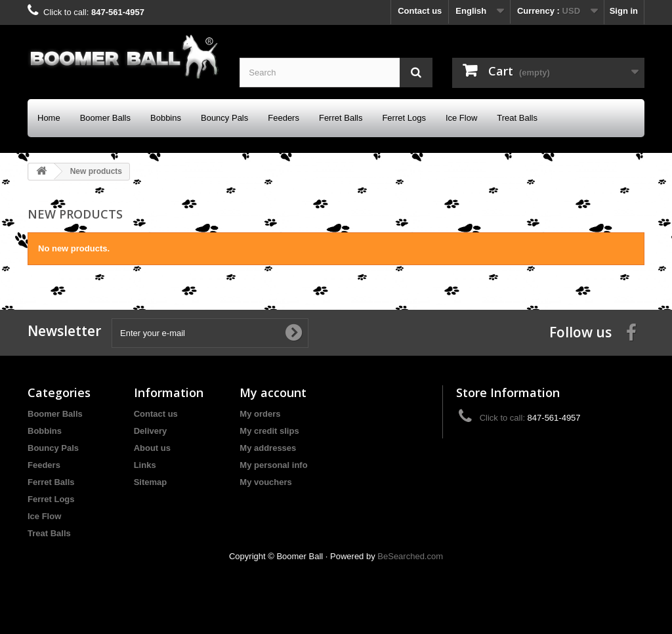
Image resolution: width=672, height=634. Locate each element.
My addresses (268, 448)
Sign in (624, 11)
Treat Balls (517, 118)
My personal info (273, 465)
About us (152, 448)
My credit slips (269, 431)
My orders (260, 414)
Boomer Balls (105, 118)
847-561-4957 (118, 12)
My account (273, 392)
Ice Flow (461, 118)
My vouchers (265, 482)
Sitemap (151, 482)
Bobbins (166, 118)
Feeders (283, 118)
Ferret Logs (404, 118)
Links (145, 465)
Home (49, 118)
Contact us (420, 11)
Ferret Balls (341, 118)
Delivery (151, 431)
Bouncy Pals (224, 118)
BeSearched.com (410, 556)
